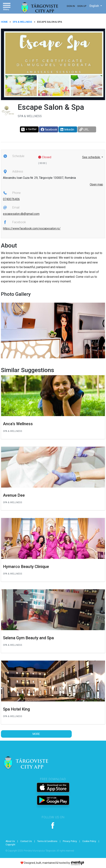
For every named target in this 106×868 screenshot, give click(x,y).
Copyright (10, 845)
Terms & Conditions (47, 841)
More (36, 734)
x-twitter (29, 129)
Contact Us (26, 841)
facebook (49, 130)
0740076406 (11, 199)
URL (84, 130)
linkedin (67, 130)
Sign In (71, 6)
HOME (4, 22)
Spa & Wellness (22, 22)
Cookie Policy (89, 841)
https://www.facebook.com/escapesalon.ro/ (32, 228)
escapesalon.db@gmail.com (21, 214)
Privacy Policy (70, 841)
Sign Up (82, 6)
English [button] (95, 6)
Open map (96, 184)
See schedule (91, 157)
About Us (10, 841)
